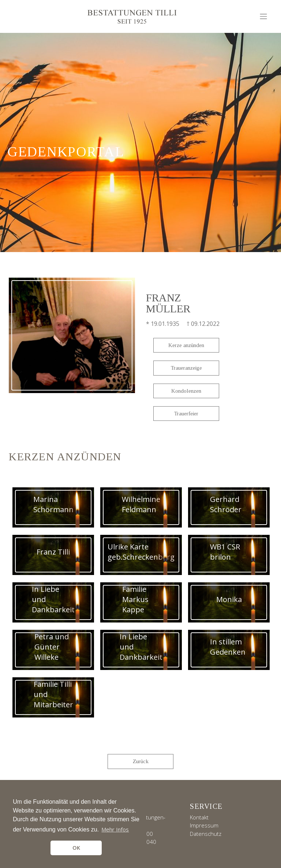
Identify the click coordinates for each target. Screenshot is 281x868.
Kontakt (199, 817)
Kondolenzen (186, 391)
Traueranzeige (186, 368)
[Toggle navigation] (263, 16)
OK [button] (76, 848)
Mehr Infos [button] (115, 829)
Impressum (204, 825)
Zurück (141, 761)
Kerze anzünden (186, 345)
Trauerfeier (186, 414)
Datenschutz (206, 834)
